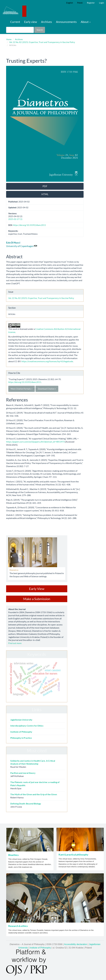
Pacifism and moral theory (23, 773)
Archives (46, 22)
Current (15, 22)
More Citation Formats (22, 389)
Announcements (66, 22)
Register (91, 3)
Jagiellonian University (21, 720)
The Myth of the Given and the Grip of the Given (34, 794)
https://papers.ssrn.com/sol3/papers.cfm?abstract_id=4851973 (35, 442)
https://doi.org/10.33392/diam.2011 (29, 225)
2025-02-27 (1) (15, 219)
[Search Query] (20, 30)
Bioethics (13, 855)
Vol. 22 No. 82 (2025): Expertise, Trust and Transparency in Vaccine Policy (42, 42)
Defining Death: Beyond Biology (26, 804)
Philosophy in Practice (21, 738)
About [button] (86, 22)
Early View (37, 589)
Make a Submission (37, 599)
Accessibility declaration (76, 944)
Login (102, 3)
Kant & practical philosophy (73, 855)
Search (40, 30)
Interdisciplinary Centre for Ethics (27, 726)
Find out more (15, 643)
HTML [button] (45, 194)
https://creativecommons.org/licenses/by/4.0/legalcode (47, 361)
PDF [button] (45, 186)
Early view (31, 22)
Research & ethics (18, 926)
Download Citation (47, 389)
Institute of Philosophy (21, 732)
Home (9, 39)
